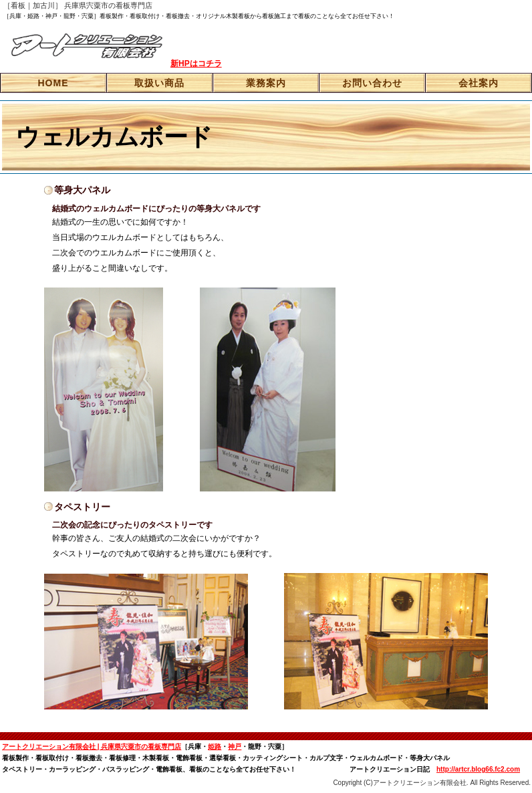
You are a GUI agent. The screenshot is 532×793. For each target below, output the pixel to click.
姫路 (215, 747)
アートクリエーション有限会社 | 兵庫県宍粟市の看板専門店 (92, 747)
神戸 (235, 747)
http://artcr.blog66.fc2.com (478, 769)
